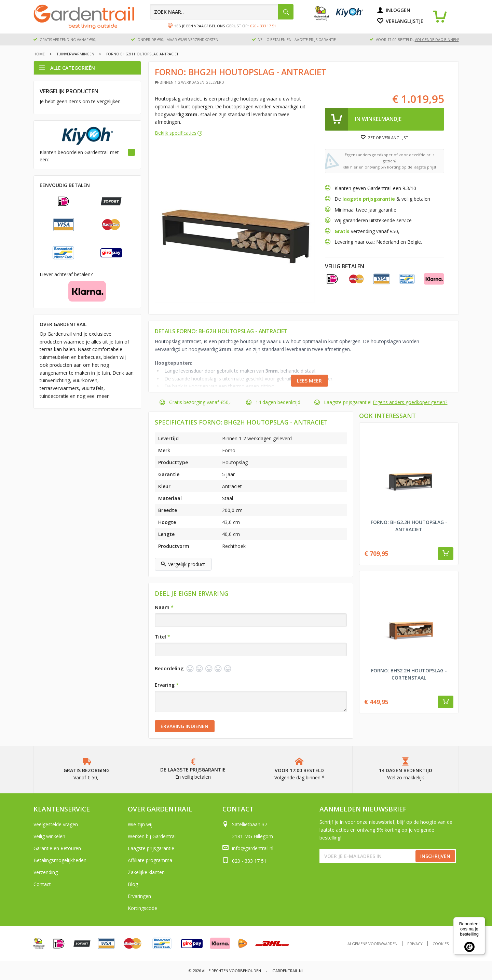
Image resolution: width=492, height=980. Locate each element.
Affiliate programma (150, 860)
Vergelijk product (183, 564)
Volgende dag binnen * (299, 777)
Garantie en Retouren (57, 848)
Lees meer (309, 381)
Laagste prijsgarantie (151, 848)
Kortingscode (142, 908)
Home (39, 54)
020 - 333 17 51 (263, 26)
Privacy (415, 944)
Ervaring (167, 685)
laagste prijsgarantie (369, 199)
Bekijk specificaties (176, 133)
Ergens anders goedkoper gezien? (410, 402)
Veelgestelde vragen (56, 824)
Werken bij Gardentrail (152, 836)
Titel (162, 637)
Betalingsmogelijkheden (60, 860)
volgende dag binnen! (437, 40)
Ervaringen (139, 896)
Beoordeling (169, 668)
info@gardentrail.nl (253, 848)
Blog (133, 884)
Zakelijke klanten (146, 872)
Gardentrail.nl (288, 971)
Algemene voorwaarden (372, 944)
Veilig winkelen (49, 836)
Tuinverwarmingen (76, 54)
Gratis (343, 231)
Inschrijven (435, 856)
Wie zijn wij (140, 824)
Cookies (441, 944)
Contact (42, 884)
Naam (164, 607)
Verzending (46, 872)
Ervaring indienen (184, 726)
